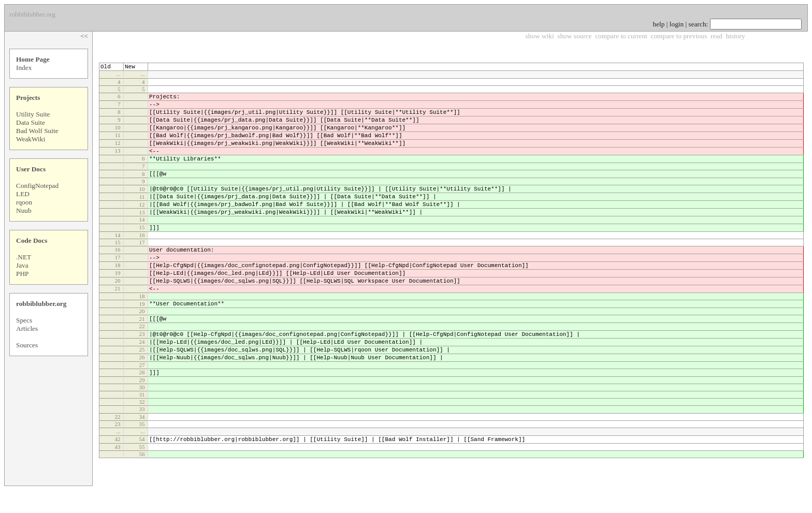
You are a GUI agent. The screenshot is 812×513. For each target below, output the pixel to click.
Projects (28, 98)
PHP (22, 274)
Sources (27, 345)
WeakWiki (31, 139)
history (736, 36)
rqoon (24, 202)
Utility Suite (33, 114)
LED (23, 194)
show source (574, 36)
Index (24, 68)
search (698, 24)
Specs (24, 320)
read (716, 36)
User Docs (31, 169)
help (659, 24)
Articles (27, 328)
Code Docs (32, 240)
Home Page (33, 59)
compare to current (621, 36)
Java (22, 265)
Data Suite (31, 122)
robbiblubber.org (41, 304)
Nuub (24, 210)
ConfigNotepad (37, 186)
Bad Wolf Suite (37, 131)
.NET (24, 257)
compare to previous (679, 36)
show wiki (539, 36)
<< (84, 36)
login (677, 24)
